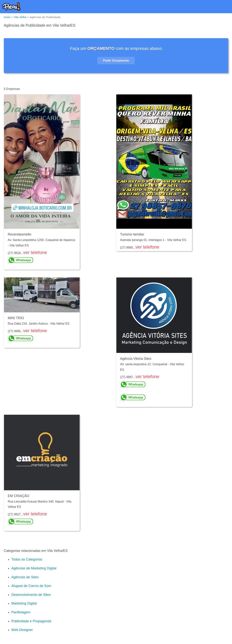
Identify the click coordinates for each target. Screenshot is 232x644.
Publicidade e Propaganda (31, 621)
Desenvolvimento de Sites (31, 595)
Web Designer (22, 630)
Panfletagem (21, 612)
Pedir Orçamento (116, 61)
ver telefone (35, 252)
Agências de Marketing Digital (34, 568)
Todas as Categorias (27, 559)
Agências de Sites (25, 577)
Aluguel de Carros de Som (31, 586)
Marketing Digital (24, 603)
